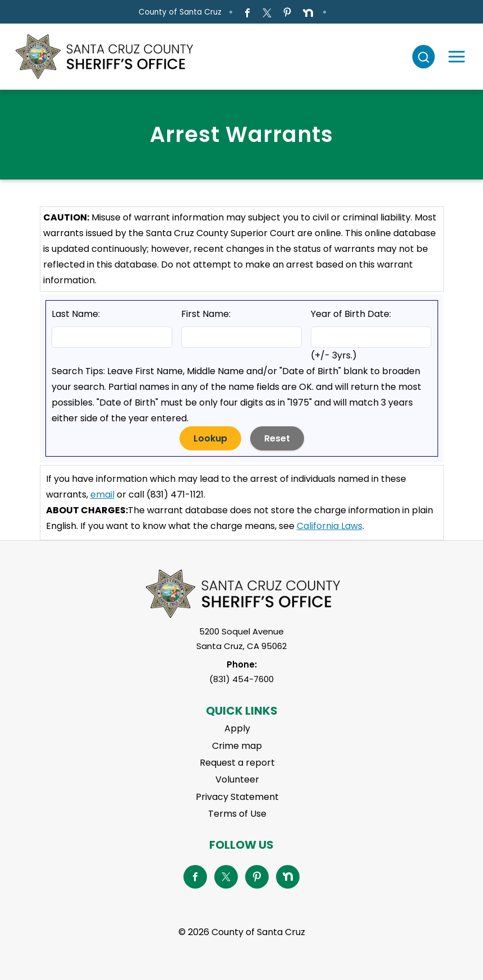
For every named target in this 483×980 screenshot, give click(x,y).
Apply (237, 728)
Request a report (237, 763)
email (102, 494)
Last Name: (76, 314)
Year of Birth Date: (351, 314)
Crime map (237, 746)
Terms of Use (237, 814)
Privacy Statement (237, 797)
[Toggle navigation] (457, 57)
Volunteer (237, 779)
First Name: (206, 314)
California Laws (330, 526)
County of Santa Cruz (180, 12)
